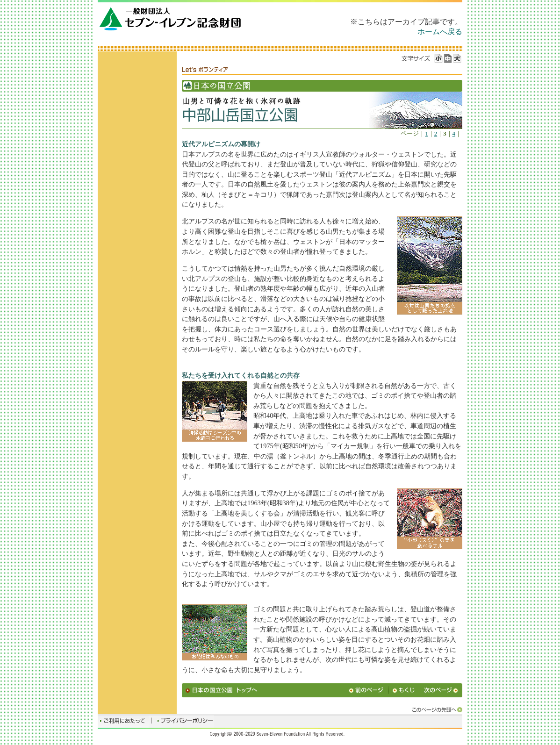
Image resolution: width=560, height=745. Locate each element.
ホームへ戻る (440, 32)
